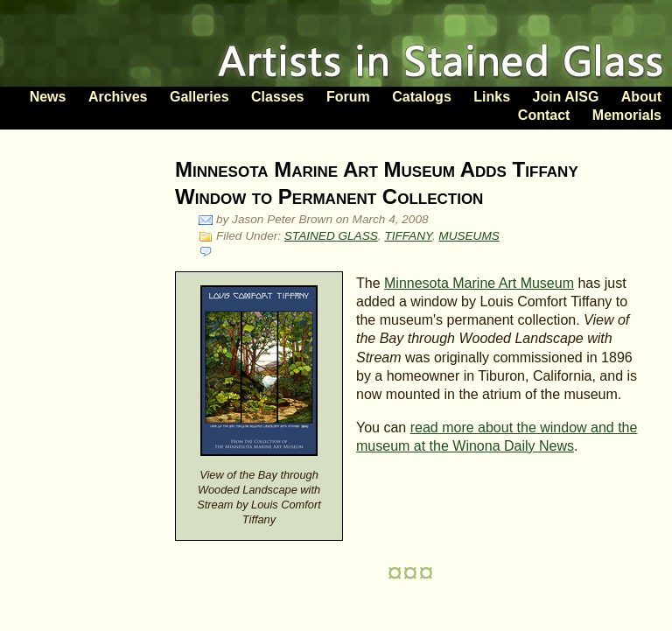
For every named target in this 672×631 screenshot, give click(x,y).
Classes (278, 97)
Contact (544, 115)
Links (492, 97)
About (641, 97)
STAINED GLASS (331, 236)
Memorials (627, 115)
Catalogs (422, 97)
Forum (348, 97)
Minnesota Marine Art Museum (479, 283)
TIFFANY (408, 236)
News (48, 97)
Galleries (199, 97)
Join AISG (565, 97)
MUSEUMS (469, 236)
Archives (118, 97)
